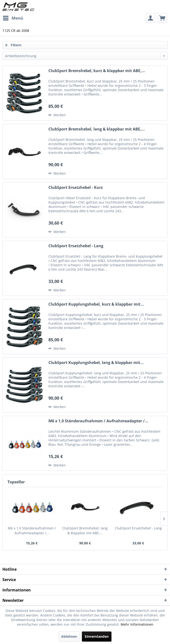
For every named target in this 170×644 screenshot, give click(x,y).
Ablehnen (69, 636)
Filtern (13, 45)
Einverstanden (97, 636)
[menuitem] (13, 18)
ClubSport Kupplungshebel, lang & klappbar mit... (96, 363)
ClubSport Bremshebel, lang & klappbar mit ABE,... (97, 129)
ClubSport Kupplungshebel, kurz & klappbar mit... (96, 304)
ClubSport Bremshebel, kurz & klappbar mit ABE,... (97, 71)
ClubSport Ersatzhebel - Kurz (76, 188)
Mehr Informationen (137, 624)
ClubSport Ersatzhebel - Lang (76, 246)
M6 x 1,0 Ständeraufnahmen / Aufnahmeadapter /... (98, 421)
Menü (13, 17)
